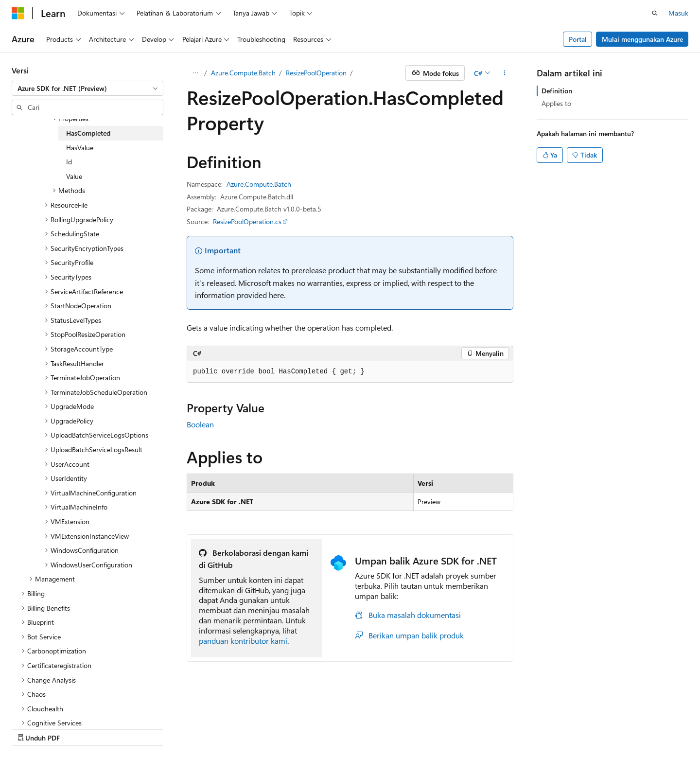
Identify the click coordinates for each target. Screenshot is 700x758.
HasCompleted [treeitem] (88, 133)
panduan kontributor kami (243, 641)
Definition (557, 91)
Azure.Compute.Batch (243, 73)
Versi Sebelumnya (91, 729)
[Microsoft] (18, 13)
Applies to (556, 103)
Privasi (236, 729)
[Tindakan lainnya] (505, 73)
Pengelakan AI (33, 729)
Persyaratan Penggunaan (395, 729)
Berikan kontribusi (188, 729)
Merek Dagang (465, 729)
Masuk (678, 13)
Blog (136, 729)
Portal (578, 39)
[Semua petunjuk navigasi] (195, 73)
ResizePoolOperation (316, 73)
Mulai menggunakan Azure (642, 39)
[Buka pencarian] (655, 13)
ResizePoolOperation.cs (247, 221)
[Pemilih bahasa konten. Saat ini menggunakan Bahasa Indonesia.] (47, 705)
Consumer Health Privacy (302, 729)
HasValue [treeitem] (80, 148)
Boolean (200, 424)
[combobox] (87, 88)
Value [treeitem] (74, 176)
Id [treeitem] (69, 162)
